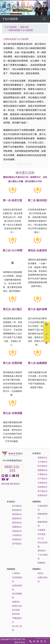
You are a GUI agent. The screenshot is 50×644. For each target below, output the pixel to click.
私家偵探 (16, 614)
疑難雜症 (42, 563)
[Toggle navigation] (44, 19)
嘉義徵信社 (17, 518)
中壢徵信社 (43, 474)
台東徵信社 (17, 535)
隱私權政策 (15, 484)
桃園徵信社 (43, 470)
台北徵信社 (43, 462)
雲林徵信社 (17, 514)
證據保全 (16, 602)
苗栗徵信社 (43, 495)
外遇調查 (42, 530)
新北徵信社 (43, 466)
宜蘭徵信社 (17, 527)
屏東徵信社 (17, 523)
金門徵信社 (17, 544)
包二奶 (41, 538)
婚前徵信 (42, 551)
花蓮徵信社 (17, 531)
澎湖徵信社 (17, 539)
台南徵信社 (43, 483)
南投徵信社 (17, 510)
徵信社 (41, 573)
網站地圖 (5, 484)
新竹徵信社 (43, 491)
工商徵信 (16, 573)
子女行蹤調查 (10, 19)
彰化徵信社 (17, 506)
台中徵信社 (43, 479)
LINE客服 (47, 332)
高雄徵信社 (43, 487)
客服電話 (39, 641)
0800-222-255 (12, 469)
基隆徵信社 (43, 458)
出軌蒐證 (42, 534)
